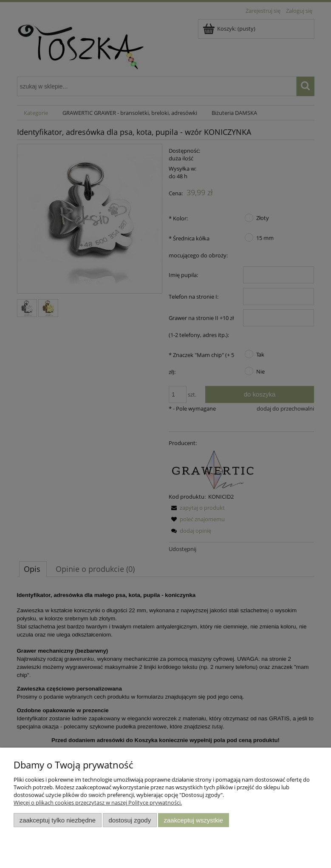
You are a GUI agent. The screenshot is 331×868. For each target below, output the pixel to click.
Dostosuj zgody (130, 820)
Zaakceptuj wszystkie (194, 820)
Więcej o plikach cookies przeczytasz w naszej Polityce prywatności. (98, 802)
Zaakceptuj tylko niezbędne (58, 820)
